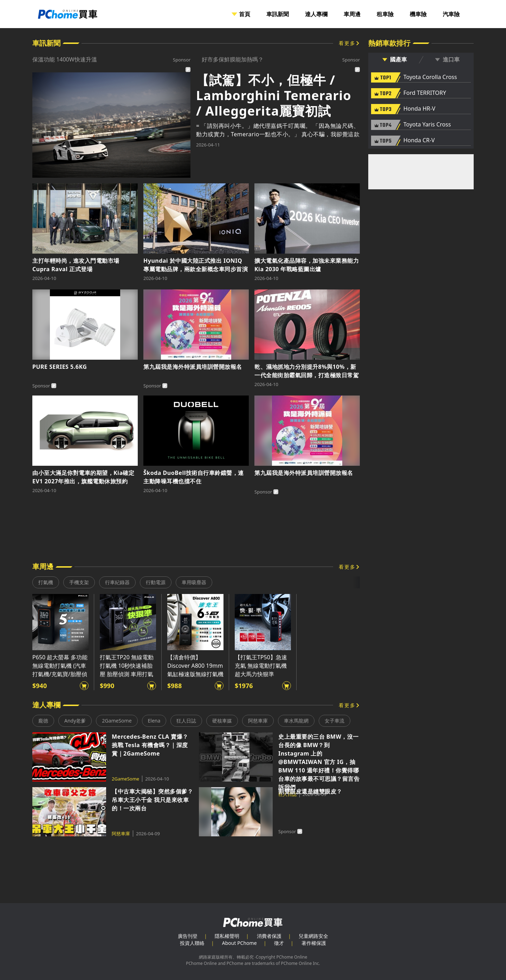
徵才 (279, 943)
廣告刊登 (188, 936)
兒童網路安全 (313, 936)
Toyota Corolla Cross (430, 77)
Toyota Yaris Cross (427, 125)
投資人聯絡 (192, 943)
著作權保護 (314, 943)
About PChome (239, 943)
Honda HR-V (419, 109)
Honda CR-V (419, 141)
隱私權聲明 (227, 936)
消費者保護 (269, 936)
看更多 (347, 43)
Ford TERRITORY (425, 93)
